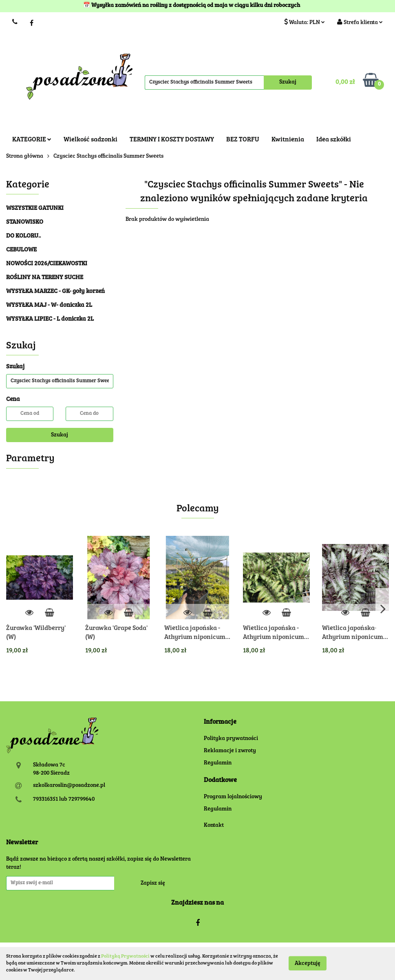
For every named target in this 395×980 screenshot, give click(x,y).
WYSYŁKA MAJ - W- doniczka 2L (49, 305)
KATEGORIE (32, 140)
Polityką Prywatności (125, 956)
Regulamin (218, 763)
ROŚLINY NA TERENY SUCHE (45, 278)
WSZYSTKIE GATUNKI (35, 208)
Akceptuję (308, 964)
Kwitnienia (288, 140)
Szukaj (60, 435)
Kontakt (214, 826)
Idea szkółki (334, 140)
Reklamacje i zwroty (230, 751)
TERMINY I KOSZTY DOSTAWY (172, 140)
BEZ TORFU (243, 140)
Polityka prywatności (231, 739)
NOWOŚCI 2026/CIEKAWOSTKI (47, 264)
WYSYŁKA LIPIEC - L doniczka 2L (50, 319)
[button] (220, 722)
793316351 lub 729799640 (64, 799)
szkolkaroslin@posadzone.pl (69, 786)
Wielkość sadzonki (90, 140)
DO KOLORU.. (23, 236)
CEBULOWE (21, 250)
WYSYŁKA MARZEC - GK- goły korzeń (55, 292)
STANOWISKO (25, 222)
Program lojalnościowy (233, 797)
